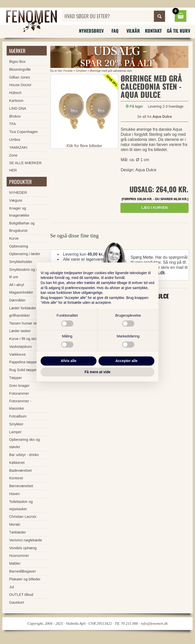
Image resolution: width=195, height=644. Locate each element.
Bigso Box (17, 62)
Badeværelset (20, 470)
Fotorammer (19, 393)
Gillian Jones (20, 77)
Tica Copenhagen (23, 132)
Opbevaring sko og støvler (25, 443)
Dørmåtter (17, 300)
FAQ (115, 31)
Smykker (81, 71)
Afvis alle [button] (68, 361)
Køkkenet (17, 463)
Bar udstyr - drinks (24, 455)
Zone (13, 155)
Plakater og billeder (25, 579)
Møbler (15, 563)
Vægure (16, 200)
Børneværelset (21, 486)
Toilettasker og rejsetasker (21, 505)
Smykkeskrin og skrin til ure (26, 273)
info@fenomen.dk (154, 623)
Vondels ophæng (23, 548)
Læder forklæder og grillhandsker (25, 312)
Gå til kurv (178, 31)
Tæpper (15, 378)
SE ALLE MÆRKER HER (25, 167)
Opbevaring (19, 246)
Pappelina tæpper (24, 362)
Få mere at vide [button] (97, 372)
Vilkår (133, 31)
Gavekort (17, 602)
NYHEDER (18, 193)
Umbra (15, 140)
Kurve (14, 238)
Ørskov (15, 116)
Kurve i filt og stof (23, 339)
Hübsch (15, 93)
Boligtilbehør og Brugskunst (22, 227)
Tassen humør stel (24, 323)
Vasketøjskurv (20, 347)
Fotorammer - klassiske (20, 405)
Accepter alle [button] (126, 361)
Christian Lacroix (23, 517)
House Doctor (20, 85)
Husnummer (19, 556)
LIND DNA (18, 108)
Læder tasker (20, 331)
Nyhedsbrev (91, 31)
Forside (68, 71)
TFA (12, 124)
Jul (11, 587)
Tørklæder (18, 532)
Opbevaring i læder (25, 254)
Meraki (15, 524)
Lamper (15, 432)
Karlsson (16, 101)
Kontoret (16, 478)
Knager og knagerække (19, 212)
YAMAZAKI (18, 147)
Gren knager (19, 386)
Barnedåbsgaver (23, 571)
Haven (14, 494)
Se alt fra (155, 117)
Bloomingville (20, 69)
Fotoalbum (18, 416)
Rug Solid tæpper (23, 370)
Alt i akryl (17, 285)
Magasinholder (21, 292)
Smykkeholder (21, 262)
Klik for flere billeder (84, 146)
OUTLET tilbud (21, 595)
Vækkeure (18, 354)
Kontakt (153, 31)
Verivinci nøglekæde (26, 540)
